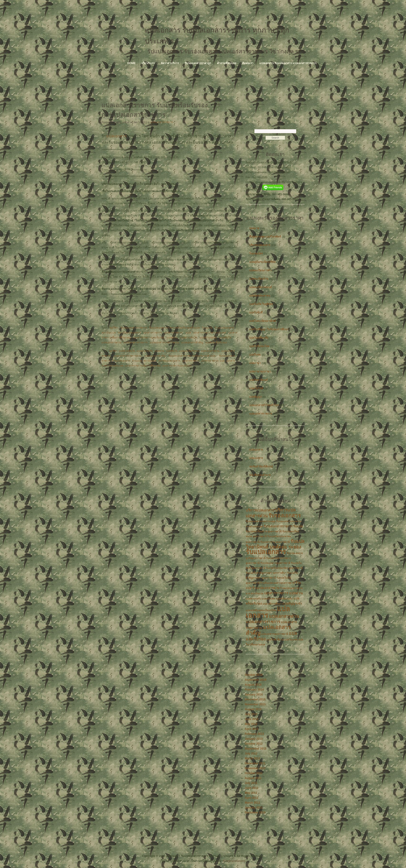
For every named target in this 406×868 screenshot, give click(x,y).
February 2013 (254, 734)
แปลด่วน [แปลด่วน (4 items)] (296, 593)
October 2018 (254, 675)
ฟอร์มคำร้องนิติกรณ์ (261, 467)
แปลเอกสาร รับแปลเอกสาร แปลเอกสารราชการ (288, 63)
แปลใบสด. (255, 355)
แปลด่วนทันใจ (188, 338)
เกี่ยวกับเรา (148, 63)
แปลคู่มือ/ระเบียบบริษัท (262, 262)
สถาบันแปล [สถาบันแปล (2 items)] (257, 593)
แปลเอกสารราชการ (162, 122)
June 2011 (252, 788)
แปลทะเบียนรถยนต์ (260, 287)
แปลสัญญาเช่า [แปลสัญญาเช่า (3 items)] (292, 604)
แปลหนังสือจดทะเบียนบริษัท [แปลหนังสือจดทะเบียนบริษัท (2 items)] (261, 610)
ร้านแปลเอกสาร (224, 328)
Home (132, 63)
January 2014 (254, 695)
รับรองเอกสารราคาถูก (198, 63)
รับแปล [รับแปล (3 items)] (298, 526)
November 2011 (255, 768)
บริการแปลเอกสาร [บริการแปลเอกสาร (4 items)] (260, 510)
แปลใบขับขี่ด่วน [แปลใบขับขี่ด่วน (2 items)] (275, 640)
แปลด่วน (172, 338)
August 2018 (253, 685)
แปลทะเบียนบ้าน (259, 279)
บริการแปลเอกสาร (260, 245)
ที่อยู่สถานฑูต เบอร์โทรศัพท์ (265, 237)
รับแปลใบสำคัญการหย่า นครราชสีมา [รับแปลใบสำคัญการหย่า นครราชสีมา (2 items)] (266, 573)
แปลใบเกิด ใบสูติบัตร (261, 304)
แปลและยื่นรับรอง (216, 342)
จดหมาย (254, 228)
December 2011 (255, 763)
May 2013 (251, 724)
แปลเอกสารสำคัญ (192, 342)
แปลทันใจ (225, 338)
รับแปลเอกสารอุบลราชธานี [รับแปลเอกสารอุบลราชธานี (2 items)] (275, 563)
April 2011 (251, 798)
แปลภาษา (255, 363)
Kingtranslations (234, 861)
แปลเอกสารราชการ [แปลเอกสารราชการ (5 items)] (263, 622)
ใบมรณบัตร (256, 254)
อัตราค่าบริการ (170, 63)
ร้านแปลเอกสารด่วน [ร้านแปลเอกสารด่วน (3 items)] (266, 588)
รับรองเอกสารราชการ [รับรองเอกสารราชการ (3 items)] (278, 526)
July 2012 (251, 754)
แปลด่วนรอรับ (208, 338)
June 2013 (252, 719)
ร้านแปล (207, 328)
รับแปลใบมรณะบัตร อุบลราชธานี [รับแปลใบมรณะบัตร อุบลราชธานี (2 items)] (284, 568)
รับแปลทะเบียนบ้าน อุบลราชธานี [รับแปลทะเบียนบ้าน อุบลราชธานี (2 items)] (264, 531)
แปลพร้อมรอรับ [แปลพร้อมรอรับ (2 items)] (284, 599)
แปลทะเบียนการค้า (260, 270)
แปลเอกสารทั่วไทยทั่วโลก (264, 405)
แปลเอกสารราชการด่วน (164, 342)
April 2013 (251, 729)
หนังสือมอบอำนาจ (260, 475)
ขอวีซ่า (114, 328)
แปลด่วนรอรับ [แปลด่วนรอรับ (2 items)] (253, 599)
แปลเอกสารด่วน (111, 342)
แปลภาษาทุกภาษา (260, 371)
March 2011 (252, 803)
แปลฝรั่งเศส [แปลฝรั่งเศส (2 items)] (268, 599)
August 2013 (253, 709)
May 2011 (251, 793)
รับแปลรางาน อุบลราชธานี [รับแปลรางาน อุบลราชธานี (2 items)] (275, 542)
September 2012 (256, 749)
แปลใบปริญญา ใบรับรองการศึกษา (269, 329)
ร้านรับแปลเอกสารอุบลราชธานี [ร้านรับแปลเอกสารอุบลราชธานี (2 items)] (277, 583)
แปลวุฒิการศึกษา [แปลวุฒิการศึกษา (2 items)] (272, 604)
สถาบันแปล (109, 333)
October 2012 (254, 744)
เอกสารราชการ (152, 333)
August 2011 (253, 778)
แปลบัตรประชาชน (260, 296)
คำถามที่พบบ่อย (227, 63)
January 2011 (254, 808)
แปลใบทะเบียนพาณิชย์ (263, 321)
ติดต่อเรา (248, 63)
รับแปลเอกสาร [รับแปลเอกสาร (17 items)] (266, 552)
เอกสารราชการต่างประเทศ (210, 333)
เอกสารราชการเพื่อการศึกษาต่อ (143, 366)
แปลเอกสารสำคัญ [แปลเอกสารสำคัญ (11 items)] (268, 630)
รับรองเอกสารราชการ (134, 328)
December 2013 (255, 699)
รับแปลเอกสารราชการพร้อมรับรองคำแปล (174, 328)
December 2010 (255, 813)
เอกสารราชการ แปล (177, 333)
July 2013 (251, 714)
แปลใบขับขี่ (256, 313)
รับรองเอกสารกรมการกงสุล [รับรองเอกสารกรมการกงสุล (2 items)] (261, 521)
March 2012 (252, 758)
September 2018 (256, 680)
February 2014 (254, 690)
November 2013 (255, 704)
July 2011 (251, 783)
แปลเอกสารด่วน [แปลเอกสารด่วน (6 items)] (284, 616)
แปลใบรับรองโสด (259, 346)
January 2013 (254, 739)
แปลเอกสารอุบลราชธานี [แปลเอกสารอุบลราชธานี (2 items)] (275, 634)
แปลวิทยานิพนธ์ (258, 380)
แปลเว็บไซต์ (256, 388)
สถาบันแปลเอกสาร (129, 333)
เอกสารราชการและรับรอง (149, 338)
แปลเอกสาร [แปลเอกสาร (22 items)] (268, 612)
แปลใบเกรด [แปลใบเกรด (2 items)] (291, 640)
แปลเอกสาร (116, 136)
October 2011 (254, 773)
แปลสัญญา (256, 397)
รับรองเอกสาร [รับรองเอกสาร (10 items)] (285, 516)
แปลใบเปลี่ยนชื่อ (259, 338)
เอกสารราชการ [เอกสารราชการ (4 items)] (276, 593)
